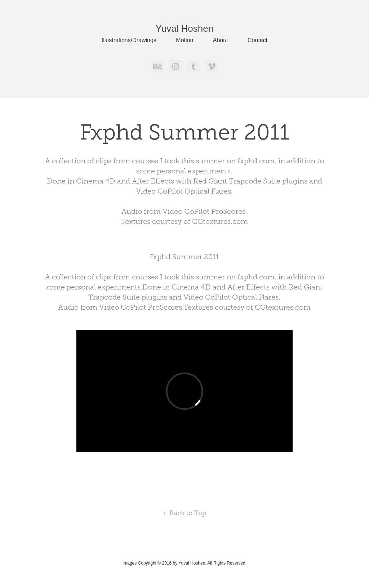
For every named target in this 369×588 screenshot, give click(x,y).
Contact (257, 40)
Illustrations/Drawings (129, 40)
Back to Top (184, 513)
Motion (184, 40)
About (221, 40)
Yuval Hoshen (184, 28)
